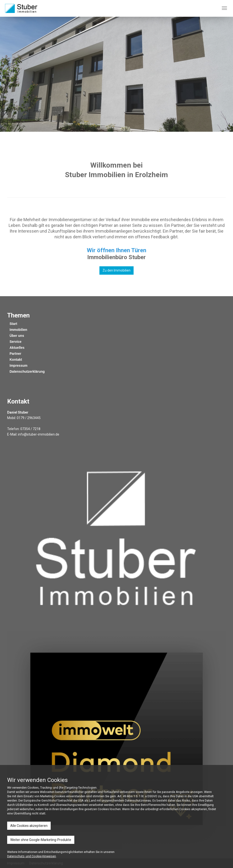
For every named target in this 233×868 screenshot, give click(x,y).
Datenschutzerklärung (27, 371)
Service (16, 342)
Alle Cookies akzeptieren (29, 826)
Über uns (17, 336)
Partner (15, 354)
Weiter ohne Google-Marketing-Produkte (41, 840)
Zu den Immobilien (116, 270)
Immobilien (18, 330)
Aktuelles (17, 348)
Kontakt (16, 360)
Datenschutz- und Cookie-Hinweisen (32, 856)
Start (13, 324)
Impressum (19, 366)
